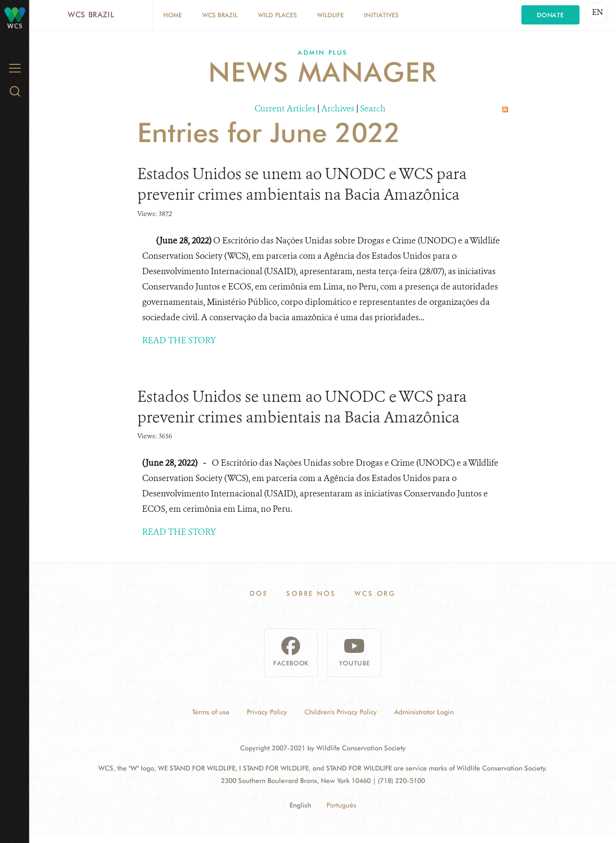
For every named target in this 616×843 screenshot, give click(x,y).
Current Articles (285, 108)
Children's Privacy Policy (341, 712)
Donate (550, 15)
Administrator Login (424, 712)
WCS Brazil (91, 15)
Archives (338, 108)
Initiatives (381, 15)
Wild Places (277, 15)
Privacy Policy (267, 712)
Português (341, 805)
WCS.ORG (375, 593)
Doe (259, 593)
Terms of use (211, 712)
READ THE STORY (179, 340)
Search (373, 108)
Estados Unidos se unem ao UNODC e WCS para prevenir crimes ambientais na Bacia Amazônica (302, 184)
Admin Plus (323, 52)
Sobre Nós (311, 593)
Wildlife (330, 15)
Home (173, 15)
